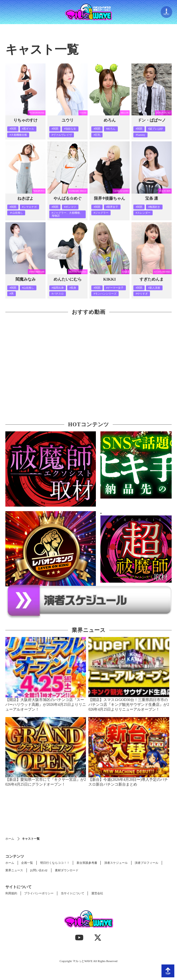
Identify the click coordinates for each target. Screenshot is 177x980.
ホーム (10, 839)
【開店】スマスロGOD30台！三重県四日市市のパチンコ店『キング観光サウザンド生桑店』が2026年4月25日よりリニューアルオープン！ (129, 705)
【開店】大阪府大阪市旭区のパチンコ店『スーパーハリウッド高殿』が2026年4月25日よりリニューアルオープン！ (46, 705)
